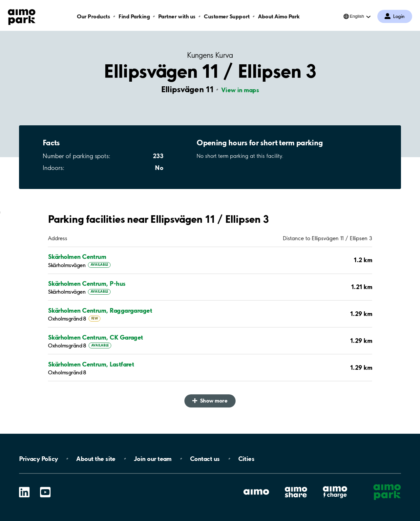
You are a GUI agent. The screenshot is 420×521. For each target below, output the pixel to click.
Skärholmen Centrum (77, 257)
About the (96, 459)
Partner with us (177, 16)
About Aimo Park (279, 16)
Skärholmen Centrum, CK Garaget (95, 337)
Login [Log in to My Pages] (399, 16)
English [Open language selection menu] (357, 16)
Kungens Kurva (210, 55)
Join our (153, 459)
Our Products (93, 16)
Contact (205, 459)
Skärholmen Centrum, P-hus (87, 283)
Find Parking (134, 16)
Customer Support (227, 16)
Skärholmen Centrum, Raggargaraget (100, 310)
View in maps (240, 90)
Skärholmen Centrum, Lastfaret (91, 364)
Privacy (38, 459)
